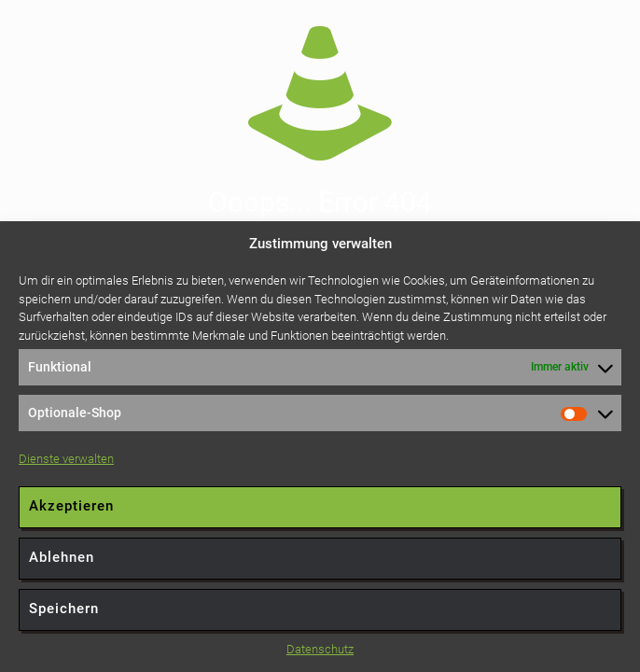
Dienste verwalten (66, 459)
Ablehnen (62, 557)
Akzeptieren (71, 506)
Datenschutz (320, 649)
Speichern (64, 609)
